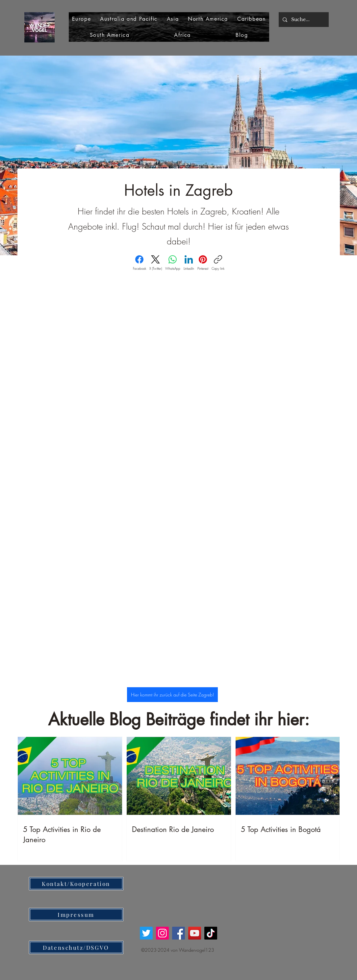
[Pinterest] (203, 263)
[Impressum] (76, 915)
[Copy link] (218, 263)
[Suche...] (303, 20)
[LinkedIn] (189, 263)
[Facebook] (140, 263)
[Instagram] (162, 933)
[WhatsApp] (173, 263)
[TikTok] (211, 933)
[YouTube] (195, 933)
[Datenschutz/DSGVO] (76, 947)
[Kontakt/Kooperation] (76, 884)
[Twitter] (146, 933)
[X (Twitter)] (156, 263)
